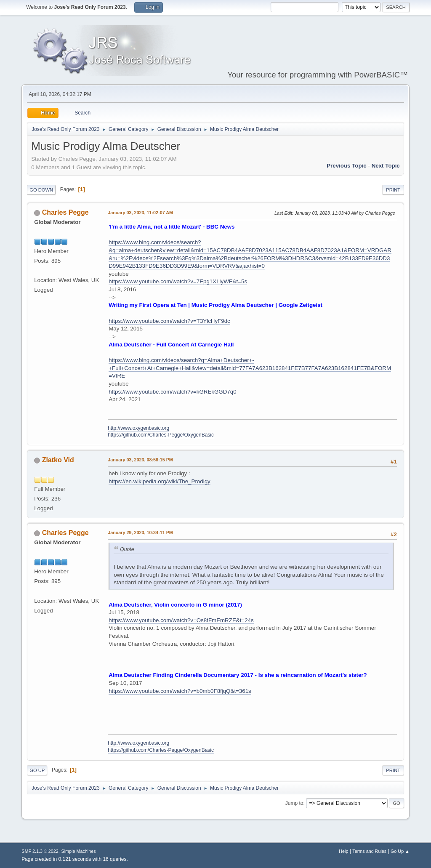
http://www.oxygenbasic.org (138, 428)
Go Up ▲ (400, 851)
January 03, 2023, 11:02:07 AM (140, 213)
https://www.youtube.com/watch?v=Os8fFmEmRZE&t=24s (181, 620)
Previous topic (347, 166)
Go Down (41, 190)
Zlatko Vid (58, 460)
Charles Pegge (65, 212)
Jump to (294, 803)
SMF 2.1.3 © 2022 (40, 851)
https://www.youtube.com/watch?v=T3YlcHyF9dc (169, 321)
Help (343, 851)
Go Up (37, 770)
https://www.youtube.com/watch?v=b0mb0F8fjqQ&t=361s (180, 691)
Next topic (386, 166)
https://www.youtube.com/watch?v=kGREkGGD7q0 (172, 392)
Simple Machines (79, 851)
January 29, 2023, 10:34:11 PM (140, 533)
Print (393, 190)
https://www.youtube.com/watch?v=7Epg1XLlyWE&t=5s (178, 281)
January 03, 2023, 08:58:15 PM (140, 460)
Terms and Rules (369, 851)
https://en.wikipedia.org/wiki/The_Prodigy (160, 481)
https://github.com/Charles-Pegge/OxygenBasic (161, 435)
